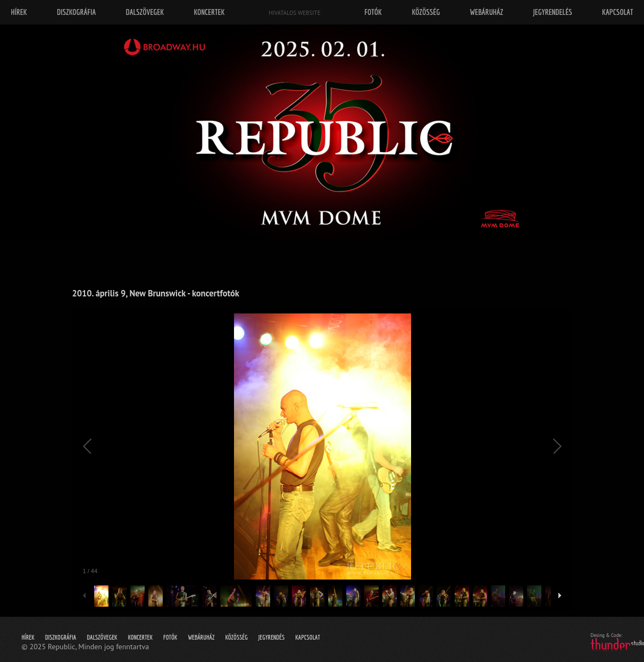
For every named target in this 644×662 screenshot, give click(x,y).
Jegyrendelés (552, 12)
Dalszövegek (102, 637)
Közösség (236, 637)
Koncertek (140, 637)
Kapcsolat (308, 637)
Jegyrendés (271, 637)
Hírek (28, 637)
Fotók (170, 637)
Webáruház (201, 637)
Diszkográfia (61, 637)
